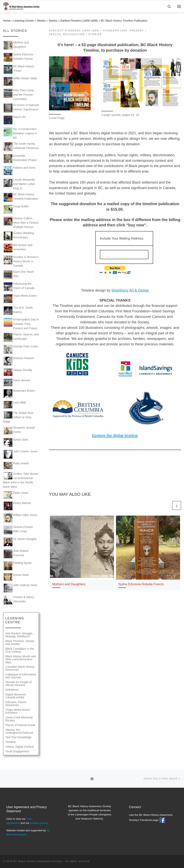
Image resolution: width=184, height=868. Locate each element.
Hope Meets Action (20, 299)
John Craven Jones (20, 454)
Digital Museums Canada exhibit (16, 696)
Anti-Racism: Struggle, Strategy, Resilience (19, 635)
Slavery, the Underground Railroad (19, 731)
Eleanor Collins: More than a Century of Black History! (21, 222)
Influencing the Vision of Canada (19, 287)
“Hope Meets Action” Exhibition (18, 711)
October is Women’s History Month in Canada (21, 261)
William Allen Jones (20, 518)
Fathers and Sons (19, 171)
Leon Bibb (14, 405)
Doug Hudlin (16, 209)
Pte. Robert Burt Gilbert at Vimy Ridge (18, 417)
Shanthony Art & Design (130, 290)
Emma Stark (16, 577)
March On (14, 120)
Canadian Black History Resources (20, 668)
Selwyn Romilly (18, 372)
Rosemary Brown (19, 394)
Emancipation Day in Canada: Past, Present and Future (21, 324)
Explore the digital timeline (115, 435)
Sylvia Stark (16, 443)
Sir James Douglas (20, 542)
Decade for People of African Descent (18, 684)
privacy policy (39, 823)
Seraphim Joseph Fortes (19, 431)
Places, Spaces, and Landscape (21, 337)
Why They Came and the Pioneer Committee (19, 94)
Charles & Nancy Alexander (19, 600)
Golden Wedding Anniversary (19, 236)
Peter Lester (16, 495)
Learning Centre (24, 21)
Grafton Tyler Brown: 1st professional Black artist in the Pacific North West (21, 480)
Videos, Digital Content (20, 747)
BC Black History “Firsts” (19, 69)
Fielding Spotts (17, 566)
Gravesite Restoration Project (20, 159)
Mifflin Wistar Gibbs (20, 81)
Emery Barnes (17, 506)
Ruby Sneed (16, 465)
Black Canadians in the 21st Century (20, 650)
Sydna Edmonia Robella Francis (141, 584)
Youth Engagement (17, 751)
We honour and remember (18, 248)
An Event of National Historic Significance (21, 108)
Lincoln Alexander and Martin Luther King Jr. (19, 184)
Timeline (11, 742)
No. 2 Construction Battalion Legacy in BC (20, 133)
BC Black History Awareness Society (38, 861)
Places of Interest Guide (20, 725)
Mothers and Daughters (69, 584)
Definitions (12, 690)
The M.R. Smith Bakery (18, 311)
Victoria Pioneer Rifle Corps (18, 530)
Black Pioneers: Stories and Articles (20, 643)
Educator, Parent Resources (16, 704)
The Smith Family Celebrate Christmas (21, 147)
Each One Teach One (18, 275)
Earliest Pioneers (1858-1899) (79, 21)
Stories (41, 21)
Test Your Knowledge (18, 737)
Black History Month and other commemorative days (20, 659)
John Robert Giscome (16, 554)
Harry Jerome (17, 382)
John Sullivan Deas (20, 588)
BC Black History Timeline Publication (21, 197)
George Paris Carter (21, 349)
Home (7, 21)
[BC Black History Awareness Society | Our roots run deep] (21, 6)
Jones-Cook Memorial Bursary (19, 719)
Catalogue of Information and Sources (21, 676)
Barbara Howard (18, 361)
